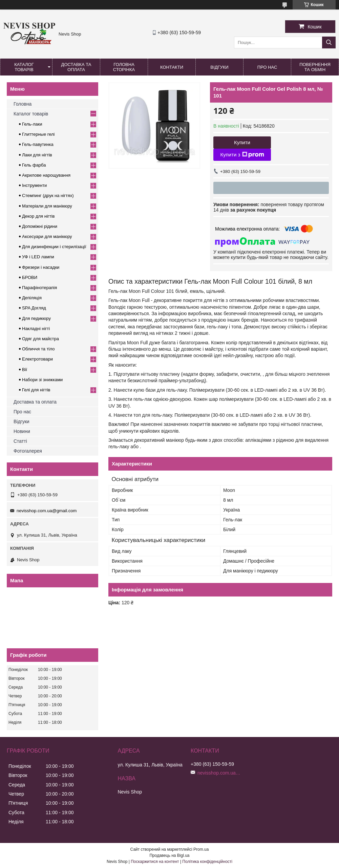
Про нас (267, 67)
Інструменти (34, 185)
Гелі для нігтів (36, 390)
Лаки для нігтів (37, 155)
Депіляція (32, 298)
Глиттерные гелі (38, 134)
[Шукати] (329, 42)
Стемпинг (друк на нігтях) (48, 196)
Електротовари (37, 359)
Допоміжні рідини (40, 226)
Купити (242, 142)
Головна (23, 104)
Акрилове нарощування (46, 175)
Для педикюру (36, 318)
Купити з (242, 155)
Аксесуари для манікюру (47, 236)
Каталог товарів (24, 67)
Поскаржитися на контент (155, 862)
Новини (22, 431)
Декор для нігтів (38, 216)
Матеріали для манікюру (47, 206)
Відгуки (219, 67)
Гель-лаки (32, 124)
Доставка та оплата (76, 67)
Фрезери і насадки (41, 267)
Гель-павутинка (38, 144)
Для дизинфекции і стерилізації (54, 247)
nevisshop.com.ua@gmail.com (47, 511)
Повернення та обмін (315, 67)
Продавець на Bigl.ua (169, 855)
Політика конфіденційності (207, 862)
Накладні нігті (36, 329)
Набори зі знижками (42, 380)
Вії (25, 370)
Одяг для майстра (40, 339)
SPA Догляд (34, 308)
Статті (20, 441)
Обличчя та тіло (38, 349)
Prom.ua (201, 849)
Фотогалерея (28, 451)
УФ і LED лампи (38, 257)
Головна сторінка (124, 67)
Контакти (172, 67)
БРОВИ (30, 277)
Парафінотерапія (39, 288)
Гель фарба (34, 165)
